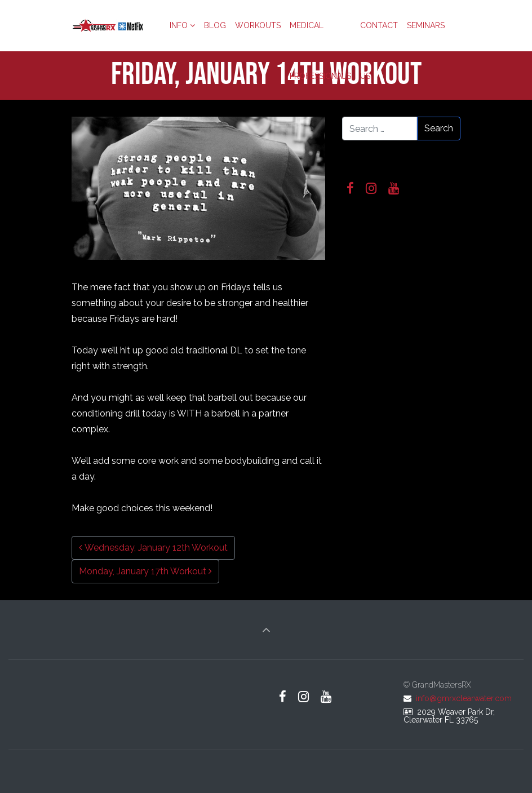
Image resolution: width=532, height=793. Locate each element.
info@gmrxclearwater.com (464, 698)
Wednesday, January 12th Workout (153, 548)
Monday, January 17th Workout (145, 571)
